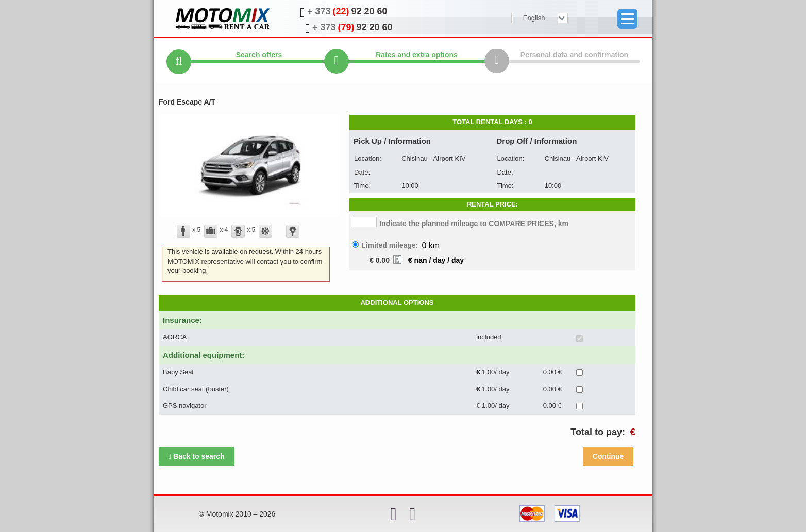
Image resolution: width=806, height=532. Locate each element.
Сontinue (608, 456)
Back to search (197, 456)
